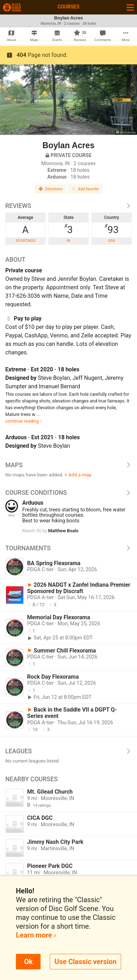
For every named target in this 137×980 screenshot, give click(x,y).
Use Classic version (85, 962)
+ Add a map (78, 475)
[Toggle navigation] (130, 7)
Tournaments (68, 548)
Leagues (68, 751)
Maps (68, 465)
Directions (50, 189)
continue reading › (23, 421)
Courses (68, 7)
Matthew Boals (63, 531)
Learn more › (36, 935)
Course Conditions (68, 493)
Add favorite (85, 189)
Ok (28, 962)
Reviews (68, 206)
